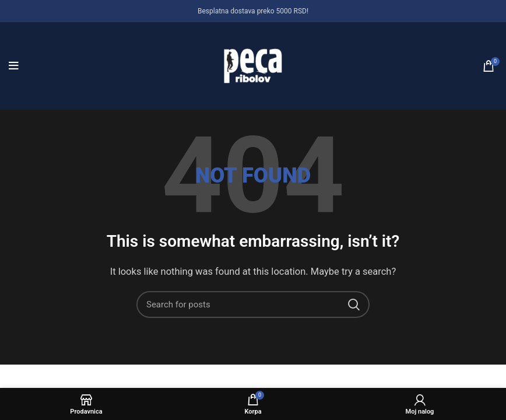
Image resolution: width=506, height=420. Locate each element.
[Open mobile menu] (14, 66)
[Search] (253, 304)
